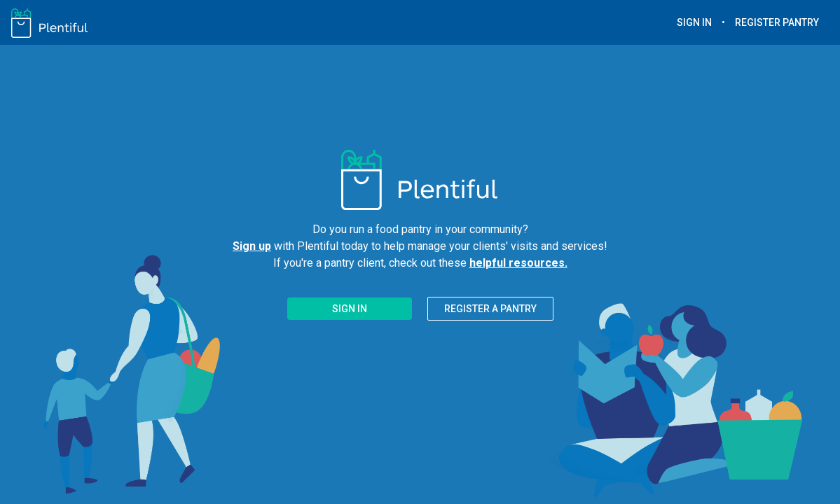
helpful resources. (518, 263)
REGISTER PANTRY (777, 22)
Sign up (252, 246)
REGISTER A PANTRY (490, 309)
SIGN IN (694, 22)
